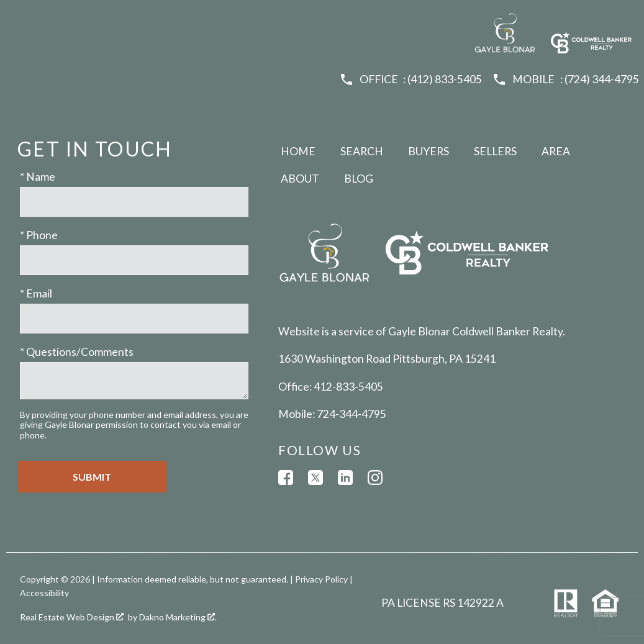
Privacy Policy (321, 579)
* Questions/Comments (77, 352)
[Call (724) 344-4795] (565, 79)
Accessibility (44, 593)
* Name (38, 177)
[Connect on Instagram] (375, 478)
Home (298, 151)
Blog (359, 179)
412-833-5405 (348, 387)
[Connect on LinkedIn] (345, 478)
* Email (36, 293)
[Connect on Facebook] (286, 478)
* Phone (39, 235)
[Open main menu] (20, 20)
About (300, 179)
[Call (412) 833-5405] (411, 79)
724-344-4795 (351, 414)
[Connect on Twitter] (315, 478)
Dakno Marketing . (178, 617)
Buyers (429, 151)
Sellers (495, 151)
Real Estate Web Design (72, 617)
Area (556, 151)
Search (362, 151)
